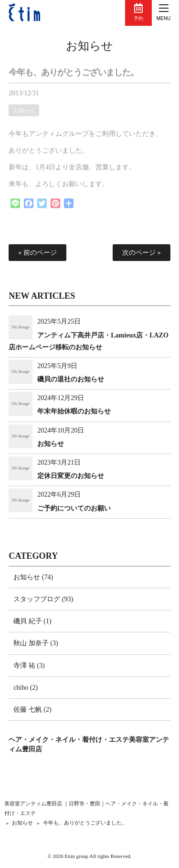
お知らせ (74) (33, 577)
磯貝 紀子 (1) (32, 621)
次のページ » (142, 253)
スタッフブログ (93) (43, 599)
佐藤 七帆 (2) (32, 710)
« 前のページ (37, 253)
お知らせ (89, 46)
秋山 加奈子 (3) (36, 643)
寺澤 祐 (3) (29, 666)
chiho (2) (26, 688)
